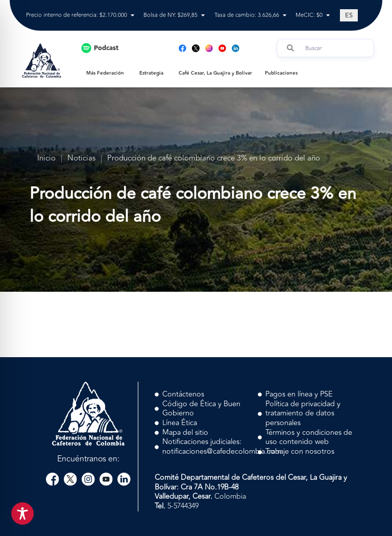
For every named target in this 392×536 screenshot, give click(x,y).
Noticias (81, 159)
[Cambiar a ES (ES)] (349, 15)
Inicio (46, 159)
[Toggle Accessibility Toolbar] (22, 514)
